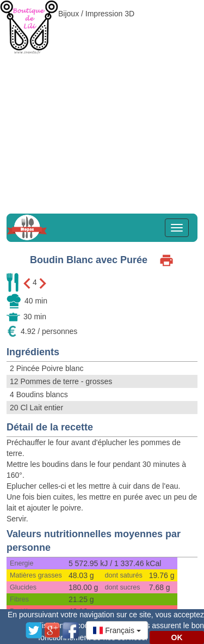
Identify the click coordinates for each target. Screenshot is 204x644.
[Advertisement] (102, 102)
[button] (117, 630)
